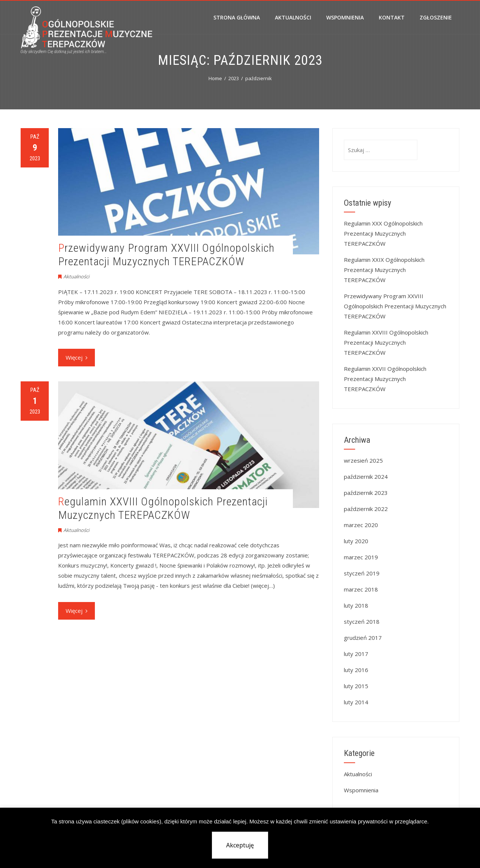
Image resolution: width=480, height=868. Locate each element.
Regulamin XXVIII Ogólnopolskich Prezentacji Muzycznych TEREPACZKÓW (163, 508)
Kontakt (392, 17)
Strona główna (237, 17)
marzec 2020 (361, 525)
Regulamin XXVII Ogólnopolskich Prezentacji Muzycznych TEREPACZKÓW (385, 379)
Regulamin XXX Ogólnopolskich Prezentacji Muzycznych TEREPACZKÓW (383, 233)
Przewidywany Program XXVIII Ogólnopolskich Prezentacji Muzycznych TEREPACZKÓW (166, 255)
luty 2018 (356, 605)
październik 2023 (366, 493)
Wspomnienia (345, 17)
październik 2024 (366, 477)
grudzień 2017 (363, 638)
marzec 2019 (361, 557)
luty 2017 (356, 654)
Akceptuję (240, 845)
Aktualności (293, 17)
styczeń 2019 (362, 573)
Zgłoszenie (436, 17)
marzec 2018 (361, 589)
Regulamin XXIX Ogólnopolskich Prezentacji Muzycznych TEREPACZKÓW (384, 270)
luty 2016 (356, 670)
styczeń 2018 (362, 621)
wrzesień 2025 (363, 460)
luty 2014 (356, 702)
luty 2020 (356, 541)
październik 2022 (366, 509)
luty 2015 (356, 686)
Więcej (76, 357)
